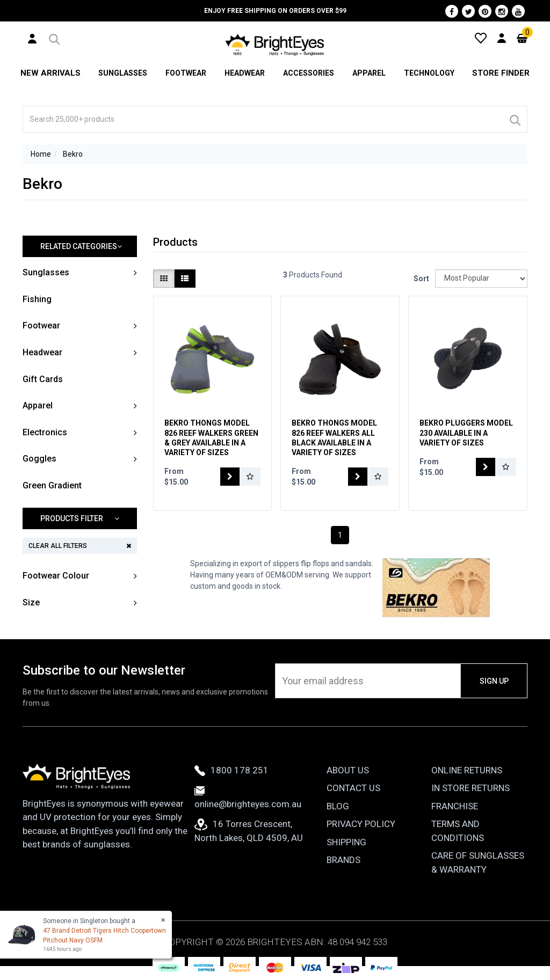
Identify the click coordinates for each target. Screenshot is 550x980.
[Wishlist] (481, 38)
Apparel (369, 73)
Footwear (183, 73)
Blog (338, 806)
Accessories (307, 73)
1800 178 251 (231, 770)
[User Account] (32, 38)
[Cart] (522, 38)
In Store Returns (471, 788)
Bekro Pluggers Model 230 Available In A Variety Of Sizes (466, 433)
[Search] (515, 119)
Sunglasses (119, 73)
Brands (343, 860)
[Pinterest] (485, 11)
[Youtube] (518, 11)
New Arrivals (49, 73)
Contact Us (353, 788)
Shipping (346, 842)
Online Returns (467, 770)
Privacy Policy (361, 824)
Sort (420, 279)
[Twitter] (468, 11)
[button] (53, 38)
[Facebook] (452, 11)
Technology (430, 73)
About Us (348, 770)
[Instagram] (502, 11)
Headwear (243, 73)
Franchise (455, 806)
